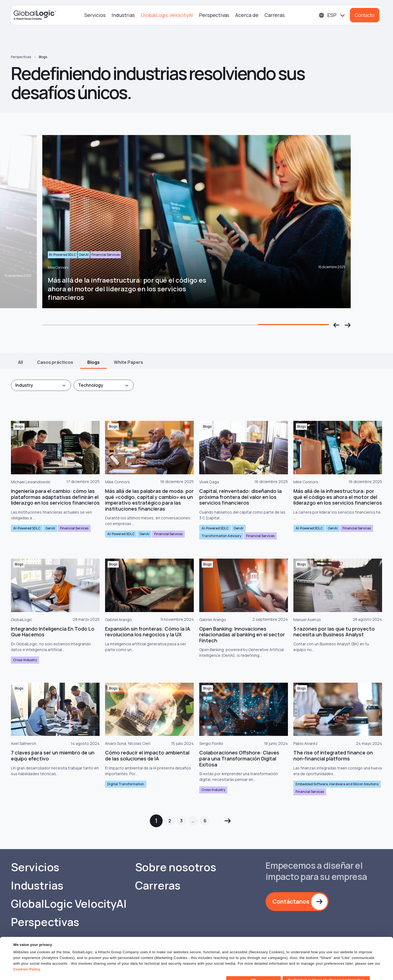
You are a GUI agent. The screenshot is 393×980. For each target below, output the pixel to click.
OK (254, 970)
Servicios (95, 15)
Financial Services (74, 528)
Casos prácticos (55, 362)
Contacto (365, 15)
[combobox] (41, 385)
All (20, 362)
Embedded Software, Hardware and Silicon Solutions (337, 784)
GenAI (50, 528)
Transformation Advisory (221, 536)
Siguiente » (227, 821)
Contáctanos (291, 901)
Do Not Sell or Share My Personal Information (326, 970)
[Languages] (332, 15)
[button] (337, 325)
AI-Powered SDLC (27, 528)
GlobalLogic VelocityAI (167, 15)
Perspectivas (214, 15)
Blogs (43, 57)
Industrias (123, 15)
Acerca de (247, 15)
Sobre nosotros (176, 867)
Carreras (275, 15)
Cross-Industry (25, 660)
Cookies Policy (27, 959)
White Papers (128, 362)
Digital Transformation (126, 784)
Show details (24, 972)
